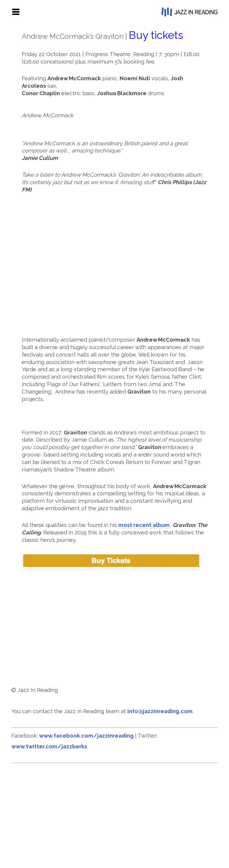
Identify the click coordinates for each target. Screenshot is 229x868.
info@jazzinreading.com (160, 711)
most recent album (144, 525)
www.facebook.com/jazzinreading (86, 736)
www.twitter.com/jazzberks (49, 746)
